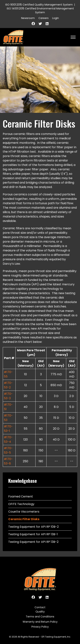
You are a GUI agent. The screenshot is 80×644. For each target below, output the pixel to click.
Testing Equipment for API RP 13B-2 (33, 542)
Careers (43, 18)
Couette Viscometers (24, 512)
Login (56, 18)
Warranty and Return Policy (40, 622)
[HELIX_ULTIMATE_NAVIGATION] (73, 37)
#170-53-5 (8, 450)
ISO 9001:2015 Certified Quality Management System (39, 5)
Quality (40, 612)
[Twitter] (40, 24)
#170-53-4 (8, 440)
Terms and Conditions (40, 617)
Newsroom (28, 18)
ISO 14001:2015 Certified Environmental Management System (40, 10)
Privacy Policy (40, 627)
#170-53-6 (8, 461)
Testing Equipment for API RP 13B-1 (33, 534)
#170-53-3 (8, 396)
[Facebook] (33, 24)
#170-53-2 (8, 385)
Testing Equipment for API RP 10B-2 (33, 527)
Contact (40, 607)
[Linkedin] (47, 24)
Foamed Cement (21, 496)
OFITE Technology (21, 504)
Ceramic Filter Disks (24, 519)
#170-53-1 (8, 429)
